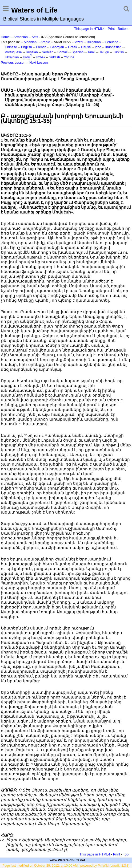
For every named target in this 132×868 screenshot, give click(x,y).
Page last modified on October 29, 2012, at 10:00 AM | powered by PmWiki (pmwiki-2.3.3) (66, 866)
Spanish (77, 52)
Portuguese (13, 52)
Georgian (57, 47)
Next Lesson (39, 63)
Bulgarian (94, 42)
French (41, 47)
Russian (32, 52)
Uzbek (40, 57)
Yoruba (69, 57)
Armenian (21, 37)
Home (5, 37)
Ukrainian (12, 57)
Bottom (123, 29)
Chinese (11, 47)
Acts (35, 37)
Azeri (79, 42)
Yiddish (55, 57)
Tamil (91, 52)
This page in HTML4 (89, 29)
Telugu (104, 52)
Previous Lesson (13, 63)
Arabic (45, 42)
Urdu (27, 57)
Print (111, 29)
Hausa (86, 47)
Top (126, 854)
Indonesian (113, 47)
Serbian (48, 52)
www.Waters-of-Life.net (67, 860)
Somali (62, 52)
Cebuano (112, 42)
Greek (73, 47)
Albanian (30, 42)
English (27, 47)
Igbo (98, 47)
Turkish (118, 52)
